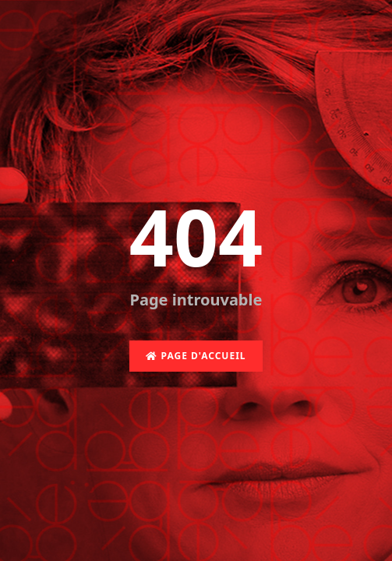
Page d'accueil (196, 356)
